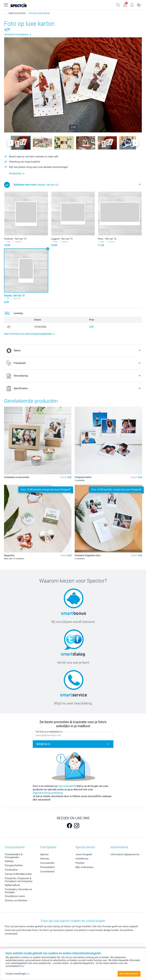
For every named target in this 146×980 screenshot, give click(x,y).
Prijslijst (80, 863)
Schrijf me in (43, 744)
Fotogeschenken (14, 865)
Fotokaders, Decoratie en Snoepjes (18, 891)
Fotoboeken (11, 870)
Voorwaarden (47, 863)
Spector (44, 854)
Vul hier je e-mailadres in (49, 732)
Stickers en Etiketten (16, 901)
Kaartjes (9, 861)
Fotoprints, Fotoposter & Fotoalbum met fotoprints (19, 880)
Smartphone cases (15, 896)
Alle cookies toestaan (129, 974)
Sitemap (45, 859)
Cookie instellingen (18, 974)
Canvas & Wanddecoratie (18, 874)
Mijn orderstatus (84, 867)
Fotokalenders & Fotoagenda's (14, 856)
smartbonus (82, 859)
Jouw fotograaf (84, 854)
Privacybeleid (47, 867)
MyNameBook (13, 885)
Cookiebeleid (47, 872)
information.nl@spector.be (125, 854)
